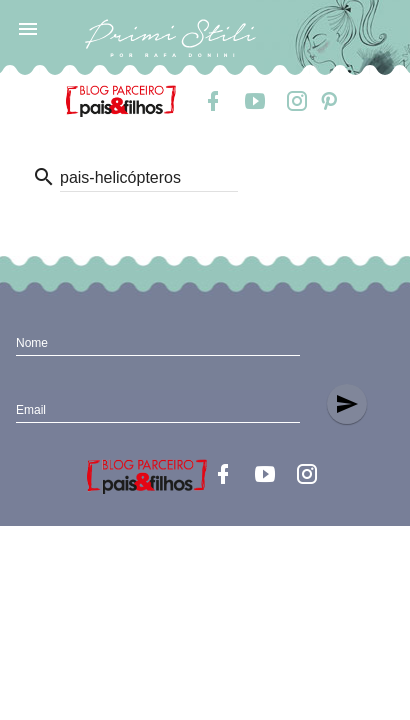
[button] (28, 28)
